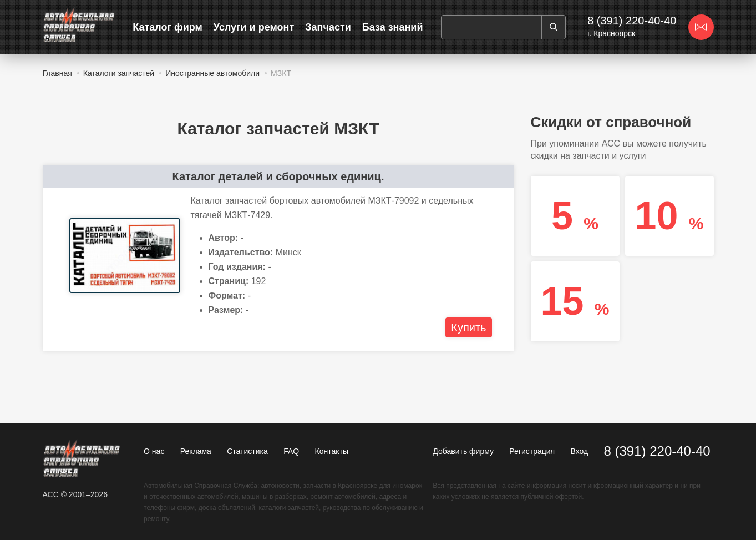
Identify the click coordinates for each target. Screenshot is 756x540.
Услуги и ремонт (254, 27)
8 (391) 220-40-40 (632, 21)
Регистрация (532, 451)
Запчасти (328, 27)
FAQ (291, 451)
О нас (154, 451)
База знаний (393, 27)
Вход (580, 451)
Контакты (331, 451)
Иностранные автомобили (212, 73)
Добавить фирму (463, 451)
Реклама (196, 451)
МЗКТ (281, 73)
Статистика (247, 451)
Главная (57, 73)
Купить (468, 327)
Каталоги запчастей (119, 73)
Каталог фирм (168, 27)
